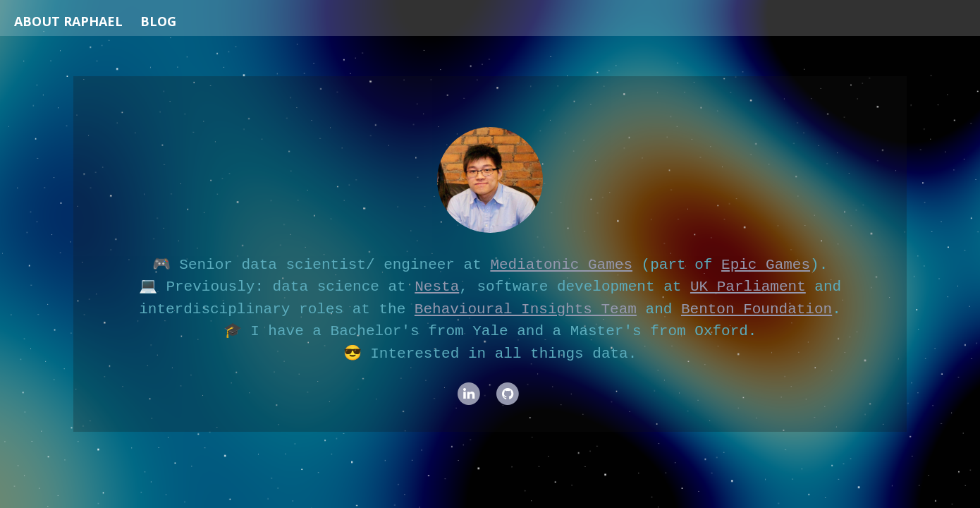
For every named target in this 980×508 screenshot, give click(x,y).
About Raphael (68, 21)
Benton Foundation (757, 309)
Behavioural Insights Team (526, 309)
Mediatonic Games (561, 265)
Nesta (437, 286)
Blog (158, 21)
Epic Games (766, 265)
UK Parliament (748, 286)
